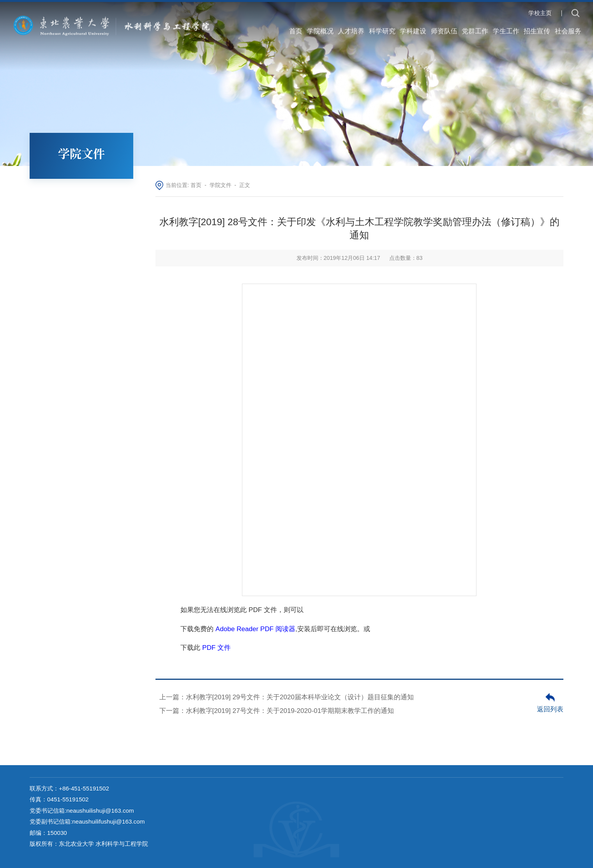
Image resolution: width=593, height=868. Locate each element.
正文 (245, 185)
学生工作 (506, 27)
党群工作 (475, 27)
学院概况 (320, 27)
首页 (296, 27)
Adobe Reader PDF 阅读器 (255, 629)
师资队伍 (444, 27)
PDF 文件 (216, 648)
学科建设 (413, 27)
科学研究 (382, 27)
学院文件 (221, 185)
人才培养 (351, 27)
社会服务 (568, 27)
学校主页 (540, 8)
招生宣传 (537, 27)
